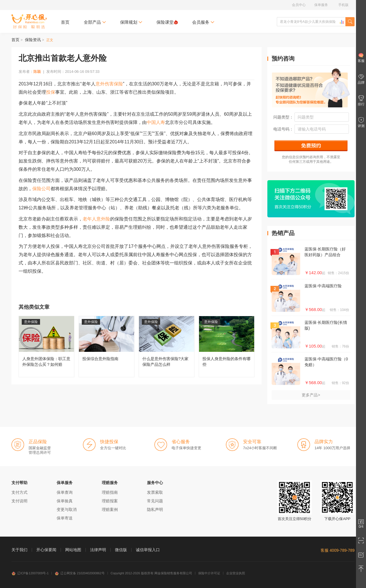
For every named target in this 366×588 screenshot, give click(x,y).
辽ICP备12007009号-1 (30, 573)
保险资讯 (33, 40)
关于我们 (19, 550)
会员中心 (299, 5)
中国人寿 (156, 122)
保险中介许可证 (209, 573)
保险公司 (41, 189)
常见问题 (155, 501)
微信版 (121, 550)
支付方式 (19, 492)
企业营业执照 (236, 573)
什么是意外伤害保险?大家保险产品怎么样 (167, 347)
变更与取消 (67, 509)
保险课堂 (167, 22)
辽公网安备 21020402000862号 (80, 573)
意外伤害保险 (109, 84)
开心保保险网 (29, 21)
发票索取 (155, 492)
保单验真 (65, 501)
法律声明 (98, 550)
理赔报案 (110, 501)
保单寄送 (65, 518)
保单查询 (65, 492)
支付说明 (19, 501)
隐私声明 (155, 509)
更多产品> (311, 395)
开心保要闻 (46, 550)
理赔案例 (110, 509)
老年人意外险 (96, 219)
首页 (65, 22)
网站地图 (73, 550)
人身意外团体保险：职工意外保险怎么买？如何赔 (46, 347)
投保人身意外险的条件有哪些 (227, 347)
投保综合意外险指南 (107, 347)
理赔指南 (110, 492)
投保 (51, 92)
